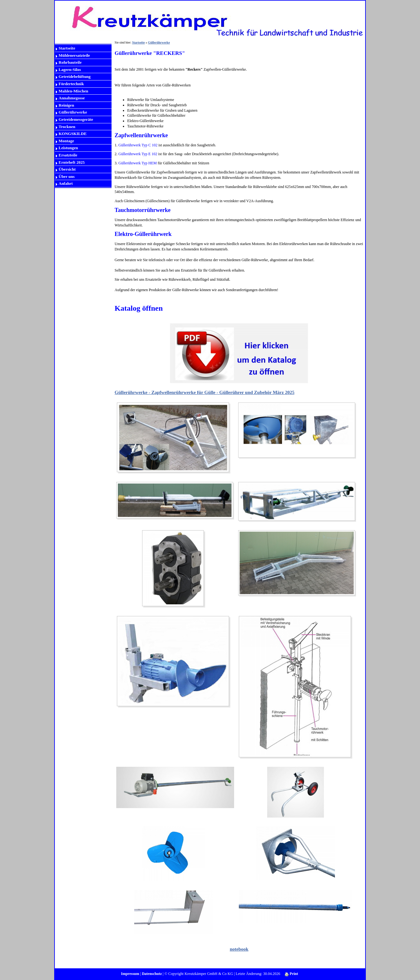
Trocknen (67, 127)
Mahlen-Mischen (73, 91)
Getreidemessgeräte (76, 119)
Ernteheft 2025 (72, 162)
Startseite (67, 48)
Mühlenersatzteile (74, 55)
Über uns (67, 176)
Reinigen (66, 105)
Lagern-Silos (70, 70)
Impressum (130, 974)
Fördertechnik (71, 84)
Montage (66, 141)
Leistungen (68, 148)
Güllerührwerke (73, 112)
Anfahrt (66, 183)
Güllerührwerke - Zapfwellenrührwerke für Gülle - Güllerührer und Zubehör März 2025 (205, 392)
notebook (239, 949)
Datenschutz (152, 974)
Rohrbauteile (70, 62)
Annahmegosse (72, 98)
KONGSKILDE (73, 134)
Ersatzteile (68, 155)
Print (291, 974)
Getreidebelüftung (75, 76)
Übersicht (67, 169)
